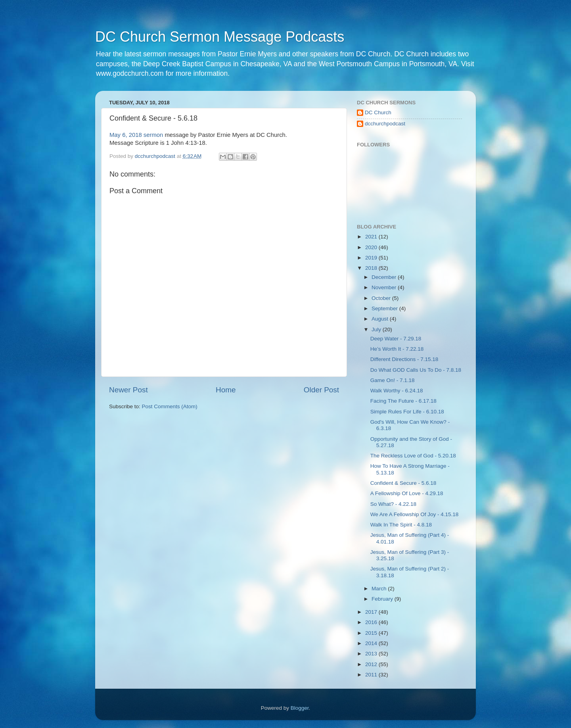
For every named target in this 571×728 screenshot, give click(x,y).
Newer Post (128, 390)
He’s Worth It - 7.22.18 (397, 349)
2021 (372, 237)
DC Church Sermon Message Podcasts (220, 37)
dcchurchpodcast (385, 124)
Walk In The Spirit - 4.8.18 (401, 525)
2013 (372, 654)
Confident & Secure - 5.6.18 (403, 483)
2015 (372, 633)
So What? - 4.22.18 (393, 504)
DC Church (378, 112)
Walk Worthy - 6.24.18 (397, 391)
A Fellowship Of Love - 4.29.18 (407, 493)
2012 (372, 664)
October (382, 298)
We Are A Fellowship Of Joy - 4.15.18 (415, 514)
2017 (372, 612)
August (381, 319)
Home (226, 390)
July (377, 329)
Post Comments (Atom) (170, 406)
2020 (372, 247)
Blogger (300, 708)
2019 (372, 258)
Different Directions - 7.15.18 (404, 359)
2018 (372, 268)
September (385, 308)
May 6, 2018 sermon (136, 135)
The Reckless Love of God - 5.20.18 (413, 456)
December (385, 277)
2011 (372, 675)
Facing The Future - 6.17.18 (403, 401)
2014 (372, 643)
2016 (372, 622)
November (385, 287)
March (380, 589)
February (383, 599)
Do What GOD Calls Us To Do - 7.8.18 (416, 370)
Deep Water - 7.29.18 (396, 339)
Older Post (321, 390)
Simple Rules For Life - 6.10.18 (407, 412)
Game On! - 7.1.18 (393, 380)
